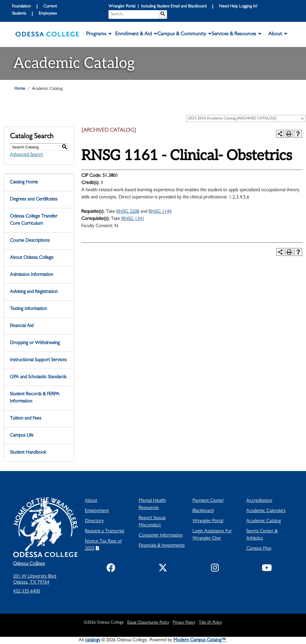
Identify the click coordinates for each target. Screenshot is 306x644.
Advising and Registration (34, 292)
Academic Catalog (264, 521)
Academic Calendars (266, 511)
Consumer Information (161, 536)
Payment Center (208, 501)
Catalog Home (24, 183)
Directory (94, 521)
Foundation (21, 7)
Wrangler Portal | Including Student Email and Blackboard (157, 7)
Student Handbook (28, 453)
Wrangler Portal (208, 521)
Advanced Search (26, 155)
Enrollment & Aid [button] (133, 34)
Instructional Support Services (38, 360)
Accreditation (259, 501)
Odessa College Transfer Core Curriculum (34, 220)
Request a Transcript (105, 531)
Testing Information (28, 309)
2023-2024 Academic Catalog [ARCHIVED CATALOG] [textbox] (232, 119)
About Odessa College (32, 258)
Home (20, 89)
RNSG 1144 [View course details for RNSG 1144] (160, 212)
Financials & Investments (162, 546)
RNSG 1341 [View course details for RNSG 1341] (133, 219)
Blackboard (203, 511)
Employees (48, 14)
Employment (97, 511)
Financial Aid (22, 326)
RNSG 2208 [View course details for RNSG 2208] (128, 212)
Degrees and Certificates (34, 200)
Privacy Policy (184, 623)
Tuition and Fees (26, 419)
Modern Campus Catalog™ (200, 640)
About (91, 501)
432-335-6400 (27, 592)
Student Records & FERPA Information (35, 398)
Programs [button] (96, 34)
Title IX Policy (210, 623)
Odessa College (29, 564)
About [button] (275, 34)
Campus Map (259, 549)
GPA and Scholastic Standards (38, 377)
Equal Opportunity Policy (148, 623)
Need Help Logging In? (238, 7)
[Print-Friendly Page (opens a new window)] (289, 134)
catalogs (92, 640)
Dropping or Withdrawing (35, 343)
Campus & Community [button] (182, 34)
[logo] (47, 34)
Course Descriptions (30, 241)
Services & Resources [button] (234, 34)
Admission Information (32, 275)
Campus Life (22, 436)
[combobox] (246, 119)
